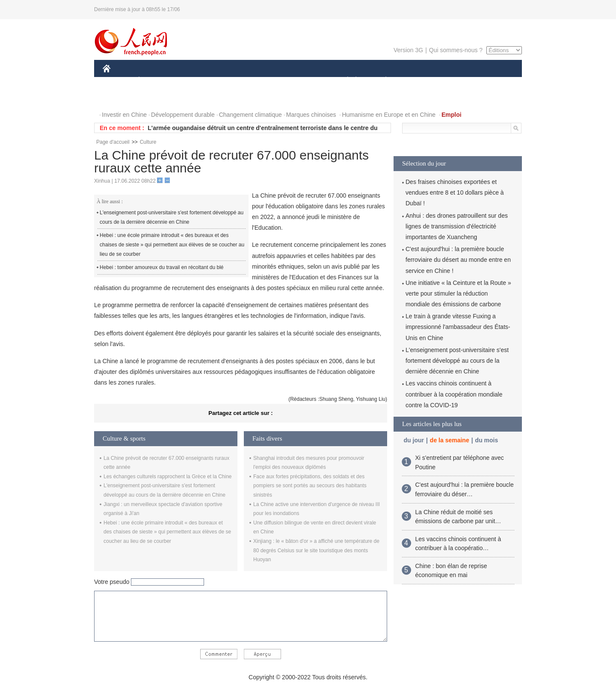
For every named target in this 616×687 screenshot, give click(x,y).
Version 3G (408, 50)
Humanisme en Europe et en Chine (389, 115)
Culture (148, 142)
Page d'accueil (113, 142)
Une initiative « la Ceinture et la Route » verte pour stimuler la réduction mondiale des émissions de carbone (458, 293)
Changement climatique (250, 115)
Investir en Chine (124, 115)
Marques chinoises (311, 115)
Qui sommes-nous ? (456, 50)
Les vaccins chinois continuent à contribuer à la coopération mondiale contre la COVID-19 (454, 394)
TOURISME (452, 81)
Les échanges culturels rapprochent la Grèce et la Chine (168, 477)
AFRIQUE (230, 81)
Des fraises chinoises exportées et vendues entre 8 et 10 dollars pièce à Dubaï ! (455, 192)
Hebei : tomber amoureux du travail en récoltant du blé (162, 267)
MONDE (194, 81)
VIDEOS (155, 98)
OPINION (492, 81)
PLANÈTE (381, 81)
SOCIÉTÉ (344, 81)
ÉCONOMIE (154, 81)
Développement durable (183, 115)
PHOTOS (120, 98)
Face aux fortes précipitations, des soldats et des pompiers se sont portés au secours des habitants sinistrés (310, 486)
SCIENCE (267, 81)
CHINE (117, 81)
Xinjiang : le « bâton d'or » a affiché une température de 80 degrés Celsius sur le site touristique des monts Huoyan (316, 550)
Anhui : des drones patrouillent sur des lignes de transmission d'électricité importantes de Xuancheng (457, 226)
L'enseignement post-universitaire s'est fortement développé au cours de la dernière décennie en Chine (172, 217)
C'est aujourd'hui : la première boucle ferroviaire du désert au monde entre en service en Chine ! (458, 260)
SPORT (416, 81)
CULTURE (305, 81)
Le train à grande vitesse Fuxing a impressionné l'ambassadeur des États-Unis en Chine (458, 327)
